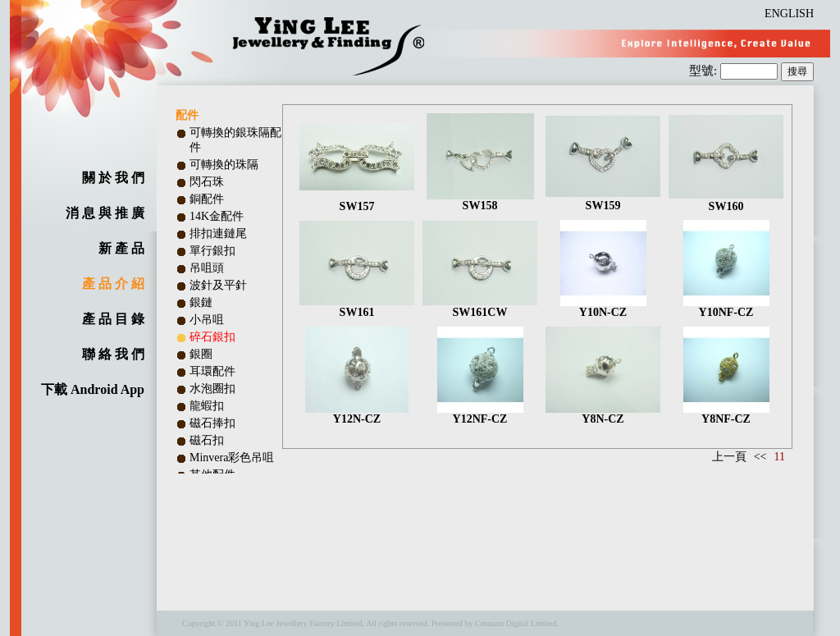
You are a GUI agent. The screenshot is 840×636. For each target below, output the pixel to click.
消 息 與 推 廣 (105, 213)
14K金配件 (217, 216)
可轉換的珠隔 (224, 165)
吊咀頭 (207, 268)
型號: (705, 71)
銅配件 (207, 199)
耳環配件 (212, 371)
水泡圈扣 (212, 389)
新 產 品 (121, 248)
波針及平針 (218, 285)
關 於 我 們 (113, 178)
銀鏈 (201, 302)
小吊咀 (207, 320)
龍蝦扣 (207, 406)
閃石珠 (207, 182)
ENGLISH (789, 14)
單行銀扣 (212, 251)
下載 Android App (93, 389)
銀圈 (201, 354)
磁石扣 (207, 440)
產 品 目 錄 (113, 319)
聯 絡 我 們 (113, 354)
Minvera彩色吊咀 (232, 458)
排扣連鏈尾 (218, 233)
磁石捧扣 (212, 423)
